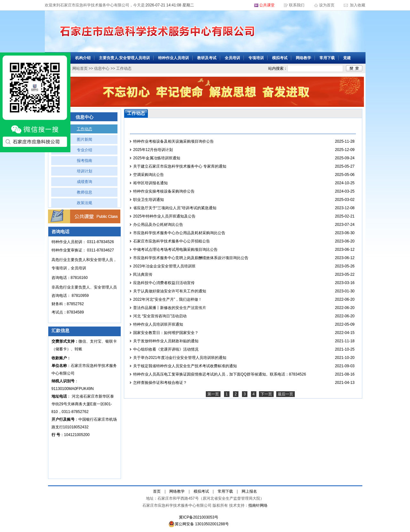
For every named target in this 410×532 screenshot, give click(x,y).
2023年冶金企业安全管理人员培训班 (164, 266)
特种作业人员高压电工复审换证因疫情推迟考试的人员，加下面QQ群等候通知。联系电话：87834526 (220, 374)
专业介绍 (84, 150)
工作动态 (84, 129)
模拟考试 (280, 58)
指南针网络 (258, 505)
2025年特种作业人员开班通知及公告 (164, 216)
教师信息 (84, 192)
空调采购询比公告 (149, 175)
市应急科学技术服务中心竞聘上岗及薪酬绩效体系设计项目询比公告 (191, 258)
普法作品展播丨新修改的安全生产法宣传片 (170, 308)
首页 (157, 491)
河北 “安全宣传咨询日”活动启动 (160, 316)
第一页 (213, 394)
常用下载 (327, 58)
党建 (347, 58)
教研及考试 (207, 58)
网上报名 (249, 491)
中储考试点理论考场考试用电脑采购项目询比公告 (175, 250)
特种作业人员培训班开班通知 (158, 324)
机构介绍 (83, 58)
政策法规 (84, 203)
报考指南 (84, 161)
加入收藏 (357, 5)
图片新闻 (84, 139)
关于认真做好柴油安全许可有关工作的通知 (170, 291)
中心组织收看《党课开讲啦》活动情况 (166, 349)
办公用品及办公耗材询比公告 (158, 225)
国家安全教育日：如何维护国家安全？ (166, 333)
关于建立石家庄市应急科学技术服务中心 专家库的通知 (180, 166)
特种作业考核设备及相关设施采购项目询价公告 (173, 141)
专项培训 (256, 58)
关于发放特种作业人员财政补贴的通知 (166, 341)
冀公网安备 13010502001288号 (199, 524)
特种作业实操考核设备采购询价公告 (164, 191)
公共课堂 (267, 5)
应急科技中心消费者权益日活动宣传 (164, 283)
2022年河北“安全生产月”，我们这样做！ (168, 299)
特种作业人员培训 (173, 58)
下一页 (266, 394)
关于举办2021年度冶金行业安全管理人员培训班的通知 (180, 358)
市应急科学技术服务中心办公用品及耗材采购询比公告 (179, 233)
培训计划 (84, 171)
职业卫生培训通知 (149, 200)
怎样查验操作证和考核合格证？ (160, 383)
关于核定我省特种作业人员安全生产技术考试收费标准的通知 (185, 366)
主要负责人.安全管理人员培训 (124, 58)
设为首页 (327, 5)
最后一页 (285, 394)
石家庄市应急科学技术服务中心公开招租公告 (172, 241)
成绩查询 (84, 182)
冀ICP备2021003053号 (199, 517)
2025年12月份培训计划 (153, 150)
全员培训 (232, 58)
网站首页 (80, 68)
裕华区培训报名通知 (150, 183)
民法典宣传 (143, 274)
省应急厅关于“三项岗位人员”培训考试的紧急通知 (175, 208)
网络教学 (303, 58)
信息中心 (102, 68)
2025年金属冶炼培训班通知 (157, 158)
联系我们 (297, 5)
